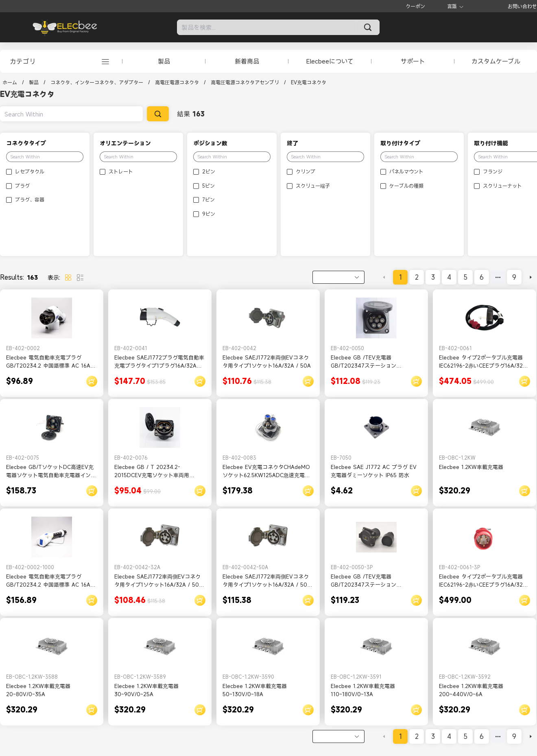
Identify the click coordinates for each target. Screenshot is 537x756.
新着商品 (247, 61)
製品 (164, 61)
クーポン (415, 6)
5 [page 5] (465, 277)
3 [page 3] (433, 277)
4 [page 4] (449, 277)
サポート (413, 61)
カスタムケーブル (496, 61)
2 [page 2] (417, 277)
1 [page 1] (401, 277)
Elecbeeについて (330, 61)
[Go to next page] (530, 277)
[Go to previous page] (384, 277)
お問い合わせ (522, 6)
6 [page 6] (482, 277)
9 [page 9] (514, 277)
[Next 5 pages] (498, 277)
